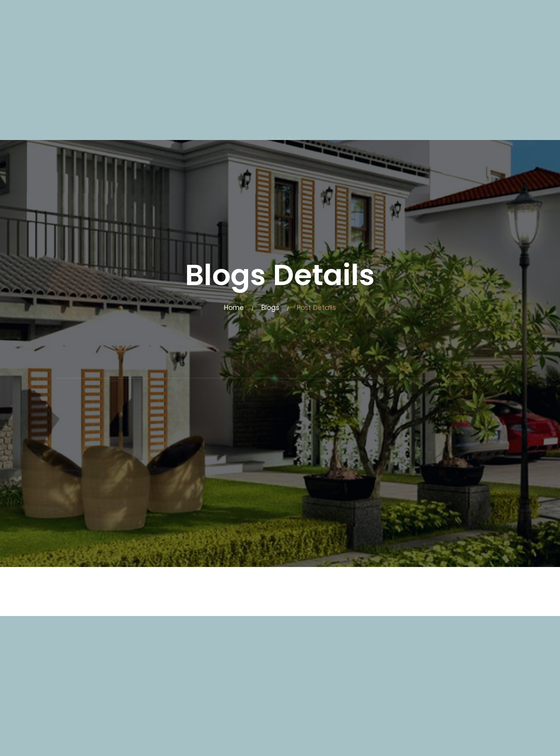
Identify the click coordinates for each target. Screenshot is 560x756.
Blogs (270, 308)
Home (234, 308)
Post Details (316, 308)
